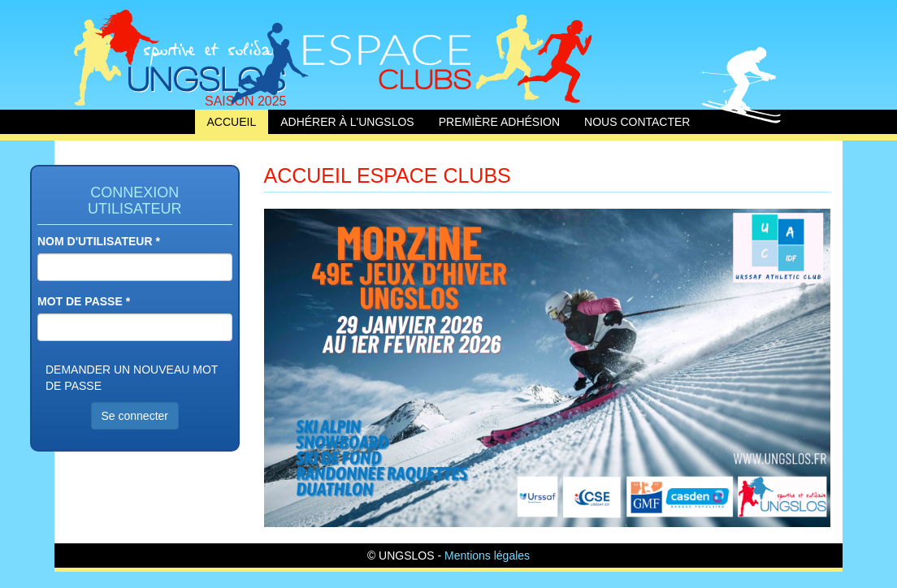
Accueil (180, 55)
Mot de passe (84, 301)
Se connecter (135, 416)
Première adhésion (499, 122)
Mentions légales (487, 556)
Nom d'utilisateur (99, 241)
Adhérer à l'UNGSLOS (347, 122)
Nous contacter (637, 122)
